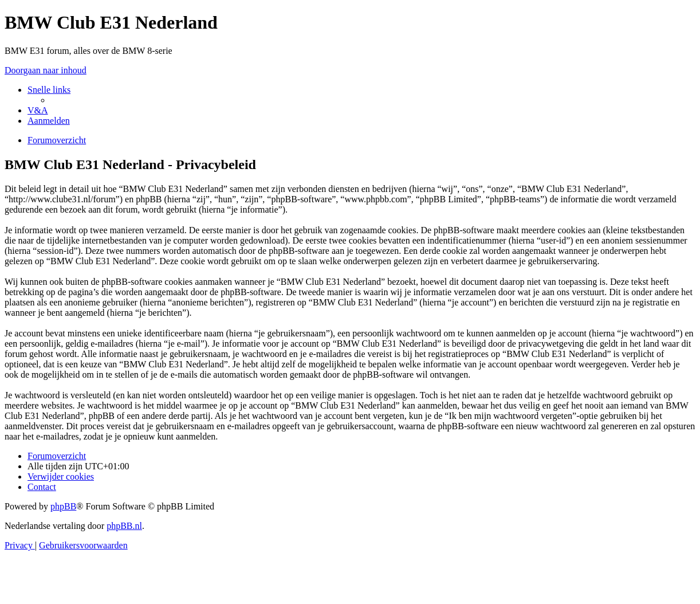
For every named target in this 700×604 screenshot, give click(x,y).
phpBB (63, 506)
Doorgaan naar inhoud (46, 70)
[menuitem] (38, 110)
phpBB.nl (124, 526)
